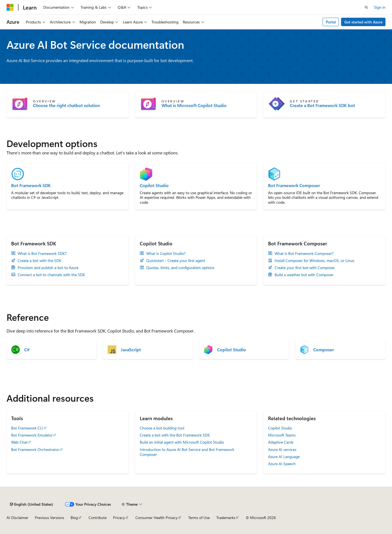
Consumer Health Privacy (157, 518)
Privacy (119, 518)
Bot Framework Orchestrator (35, 449)
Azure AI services (282, 449)
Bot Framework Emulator (32, 435)
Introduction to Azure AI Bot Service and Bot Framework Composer (187, 452)
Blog (74, 518)
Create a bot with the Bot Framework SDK (175, 435)
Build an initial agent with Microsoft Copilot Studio (182, 442)
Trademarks (226, 518)
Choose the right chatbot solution (66, 105)
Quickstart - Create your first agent (176, 261)
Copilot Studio (154, 185)
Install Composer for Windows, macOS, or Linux (314, 261)
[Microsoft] (10, 7)
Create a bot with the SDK (39, 261)
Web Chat (19, 442)
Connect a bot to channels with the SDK (51, 275)
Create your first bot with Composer (305, 268)
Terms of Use (199, 518)
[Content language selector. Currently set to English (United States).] (31, 504)
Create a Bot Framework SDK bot (322, 105)
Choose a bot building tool (162, 428)
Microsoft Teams (282, 435)
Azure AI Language (284, 457)
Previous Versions (49, 518)
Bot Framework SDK (31, 185)
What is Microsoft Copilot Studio (194, 105)
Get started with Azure (363, 22)
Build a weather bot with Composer (304, 275)
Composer (324, 350)
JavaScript (131, 350)
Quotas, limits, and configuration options (180, 268)
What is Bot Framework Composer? (304, 254)
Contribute (98, 518)
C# (27, 350)
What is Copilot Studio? (166, 254)
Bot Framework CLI (27, 428)
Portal (331, 22)
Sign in (380, 7)
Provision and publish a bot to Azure (48, 268)
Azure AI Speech (282, 464)
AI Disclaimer (17, 518)
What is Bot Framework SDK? (42, 254)
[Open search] (366, 7)
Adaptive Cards (281, 442)
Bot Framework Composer (294, 185)
